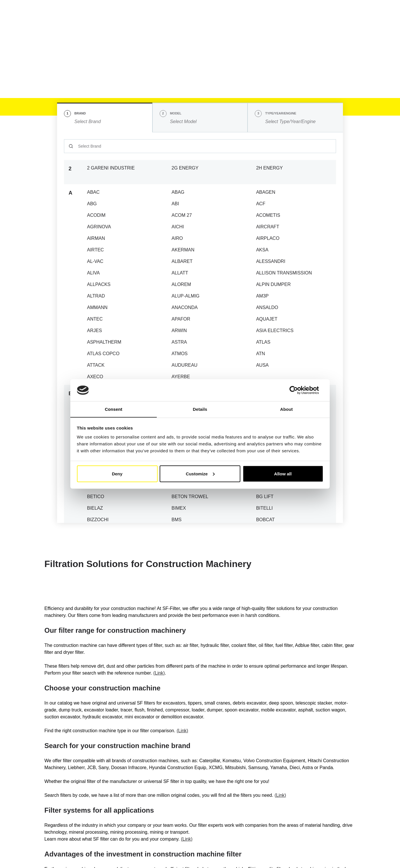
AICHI (178, 227)
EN (272, 13)
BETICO (96, 497)
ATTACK (96, 365)
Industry (136, 29)
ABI (175, 204)
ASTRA (179, 342)
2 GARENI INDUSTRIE (111, 168)
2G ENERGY (185, 168)
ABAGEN (266, 192)
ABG (92, 204)
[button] (295, 13)
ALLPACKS (99, 284)
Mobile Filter (97, 44)
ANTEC (95, 319)
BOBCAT (266, 520)
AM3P (263, 296)
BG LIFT (265, 497)
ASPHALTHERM (104, 342)
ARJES (95, 331)
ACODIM (96, 215)
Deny (117, 474)
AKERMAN (183, 250)
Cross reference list (179, 28)
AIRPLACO (268, 238)
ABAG (178, 192)
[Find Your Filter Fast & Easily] (342, 29)
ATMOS (180, 354)
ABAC (93, 192)
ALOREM (181, 284)
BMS (177, 520)
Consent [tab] (114, 409)
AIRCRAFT (268, 227)
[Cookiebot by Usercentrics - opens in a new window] (298, 390)
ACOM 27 (182, 215)
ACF (261, 204)
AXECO (95, 377)
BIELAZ (95, 508)
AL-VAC (95, 261)
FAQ (263, 28)
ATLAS (263, 342)
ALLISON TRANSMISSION (284, 273)
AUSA (263, 365)
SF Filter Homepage (62, 44)
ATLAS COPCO (103, 354)
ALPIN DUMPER (273, 284)
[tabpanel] (200, 328)
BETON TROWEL (190, 497)
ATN (261, 354)
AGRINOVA (99, 227)
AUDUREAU (184, 365)
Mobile (104, 29)
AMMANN (97, 307)
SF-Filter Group (229, 29)
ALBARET (182, 261)
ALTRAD (96, 296)
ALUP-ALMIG (185, 296)
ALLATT (180, 273)
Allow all (283, 474)
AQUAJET (267, 319)
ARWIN (179, 331)
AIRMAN (96, 238)
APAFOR (181, 319)
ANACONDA (185, 307)
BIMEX (179, 508)
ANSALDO (267, 307)
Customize (200, 474)
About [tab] (286, 409)
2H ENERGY (269, 168)
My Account (334, 13)
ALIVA (93, 273)
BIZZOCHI (98, 520)
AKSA (262, 250)
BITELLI (265, 508)
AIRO (177, 238)
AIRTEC (95, 250)
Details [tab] (200, 409)
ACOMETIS (268, 215)
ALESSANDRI (271, 261)
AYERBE (181, 377)
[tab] (105, 117)
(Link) (159, 673)
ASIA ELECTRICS (275, 331)
